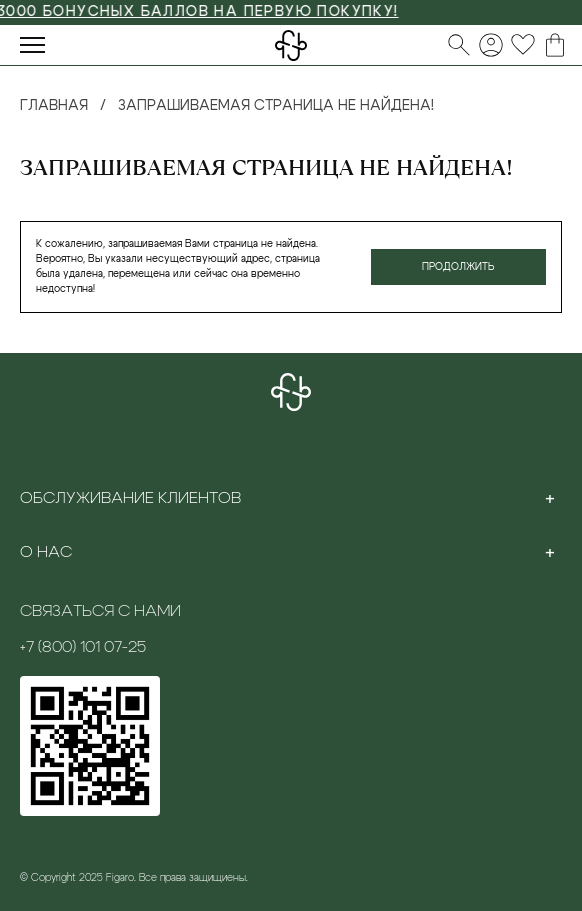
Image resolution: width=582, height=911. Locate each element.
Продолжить (458, 267)
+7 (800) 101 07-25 (83, 647)
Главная (54, 106)
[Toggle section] (550, 498)
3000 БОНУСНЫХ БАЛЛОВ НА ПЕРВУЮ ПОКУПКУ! (204, 12)
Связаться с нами (100, 611)
